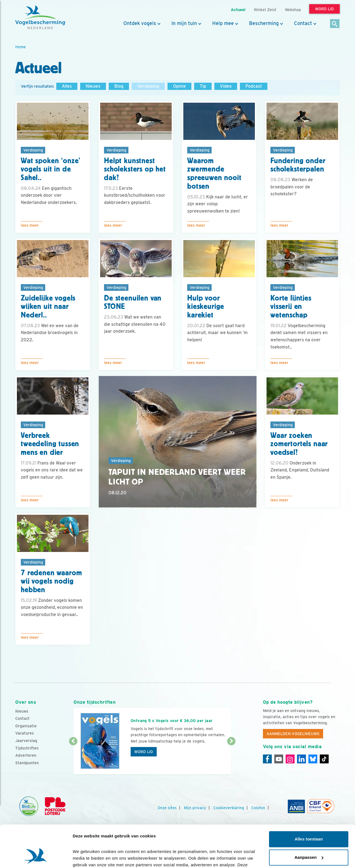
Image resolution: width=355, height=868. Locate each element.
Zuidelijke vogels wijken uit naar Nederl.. (48, 307)
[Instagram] (290, 759)
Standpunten (27, 763)
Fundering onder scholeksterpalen (298, 165)
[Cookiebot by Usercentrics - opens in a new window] (36, 857)
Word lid (144, 752)
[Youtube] (279, 759)
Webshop (293, 10)
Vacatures (25, 733)
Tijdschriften (27, 748)
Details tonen (86, 857)
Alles (67, 86)
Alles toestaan (309, 803)
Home (21, 47)
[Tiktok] (324, 759)
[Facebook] (267, 759)
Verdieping (148, 86)
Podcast (254, 86)
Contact (303, 23)
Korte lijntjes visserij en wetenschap (291, 307)
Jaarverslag (26, 741)
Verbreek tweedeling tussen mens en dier (50, 444)
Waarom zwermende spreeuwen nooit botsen (214, 173)
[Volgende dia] (231, 758)
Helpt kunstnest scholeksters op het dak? (135, 169)
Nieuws (93, 86)
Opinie (179, 86)
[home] (40, 17)
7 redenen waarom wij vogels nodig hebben (51, 581)
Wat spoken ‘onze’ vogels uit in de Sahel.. (51, 169)
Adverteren (26, 755)
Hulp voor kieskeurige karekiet (206, 307)
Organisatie (26, 726)
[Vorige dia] (73, 758)
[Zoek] (335, 24)
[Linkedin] (301, 759)
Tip (203, 86)
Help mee (223, 23)
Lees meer (30, 225)
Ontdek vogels (140, 23)
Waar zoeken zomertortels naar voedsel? (299, 444)
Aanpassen (309, 821)
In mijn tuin (184, 23)
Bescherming (264, 23)
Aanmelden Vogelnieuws (293, 734)
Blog (119, 86)
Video (226, 86)
